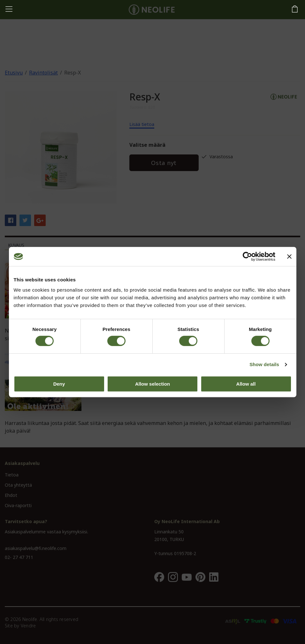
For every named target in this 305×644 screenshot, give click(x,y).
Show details (264, 364)
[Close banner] (289, 256)
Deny (59, 384)
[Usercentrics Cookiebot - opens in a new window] (247, 256)
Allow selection (152, 384)
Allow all (246, 384)
